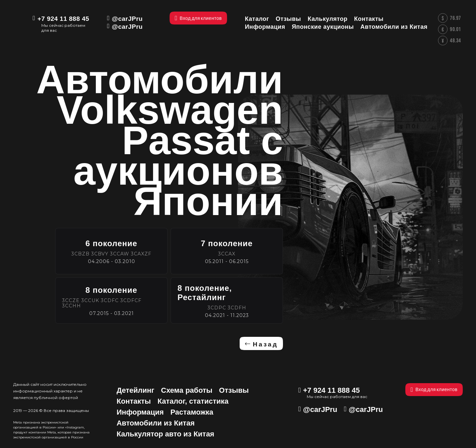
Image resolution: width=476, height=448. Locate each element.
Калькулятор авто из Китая (166, 434)
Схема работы (187, 390)
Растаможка (192, 412)
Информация (140, 412)
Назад (265, 344)
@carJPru (127, 19)
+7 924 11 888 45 (63, 19)
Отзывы (234, 390)
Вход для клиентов (434, 390)
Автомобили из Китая (156, 423)
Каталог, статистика (193, 401)
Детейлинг (136, 390)
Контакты (134, 401)
